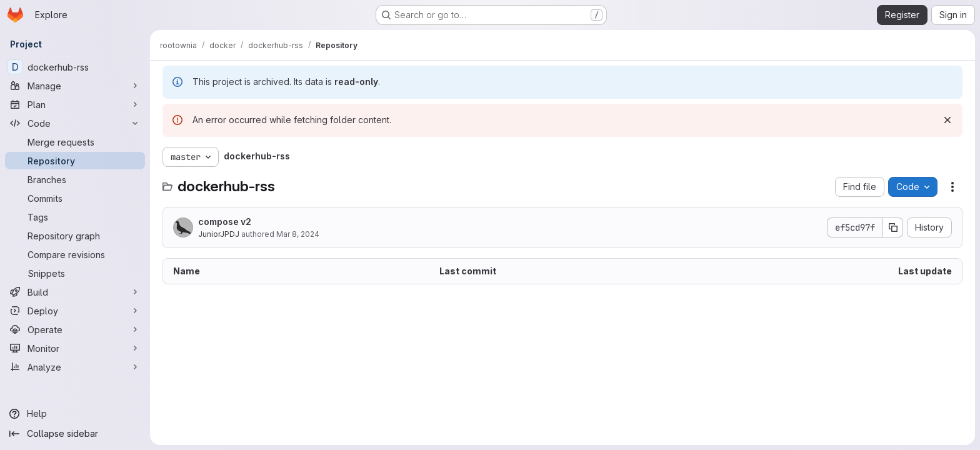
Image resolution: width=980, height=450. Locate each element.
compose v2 (225, 222)
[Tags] (75, 217)
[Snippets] (75, 273)
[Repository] (75, 161)
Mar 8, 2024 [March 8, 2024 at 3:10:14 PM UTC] (298, 234)
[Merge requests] (75, 142)
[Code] (75, 123)
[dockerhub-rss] (75, 67)
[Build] (75, 292)
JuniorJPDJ (219, 234)
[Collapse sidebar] (75, 434)
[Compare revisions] (75, 254)
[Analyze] (75, 367)
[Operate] (75, 329)
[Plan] (75, 104)
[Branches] (75, 179)
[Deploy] (75, 311)
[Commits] (75, 198)
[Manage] (75, 86)
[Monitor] (75, 348)
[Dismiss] (947, 120)
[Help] (75, 414)
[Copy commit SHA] (893, 227)
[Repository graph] (75, 236)
